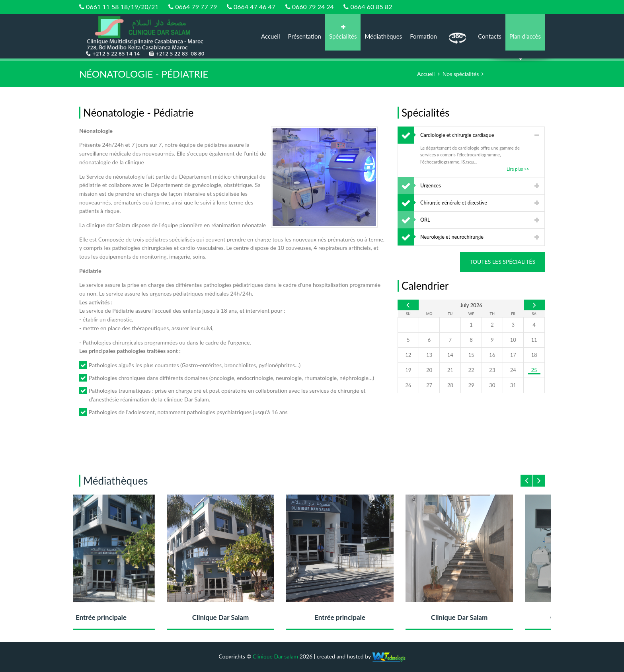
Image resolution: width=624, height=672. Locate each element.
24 (513, 370)
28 (450, 385)
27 (429, 385)
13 (429, 355)
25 (534, 370)
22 (471, 370)
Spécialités (343, 32)
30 (492, 385)
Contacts (490, 36)
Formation (423, 36)
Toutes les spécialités (502, 262)
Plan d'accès (525, 36)
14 (450, 355)
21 (450, 370)
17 (513, 355)
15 (471, 355)
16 (492, 355)
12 (408, 355)
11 (534, 340)
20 (429, 370)
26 (408, 385)
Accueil (271, 36)
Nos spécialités (461, 74)
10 (513, 340)
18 (534, 355)
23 (492, 370)
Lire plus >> (518, 169)
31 (513, 385)
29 (471, 385)
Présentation (305, 36)
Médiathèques (383, 36)
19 (408, 370)
